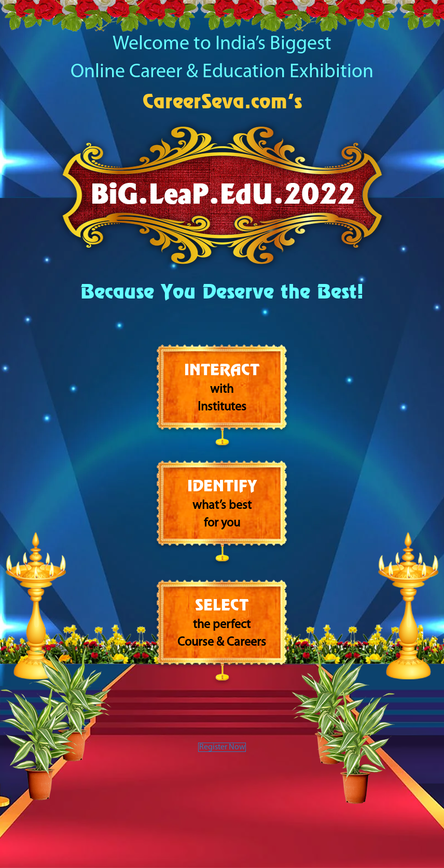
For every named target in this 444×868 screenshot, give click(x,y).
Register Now (222, 752)
